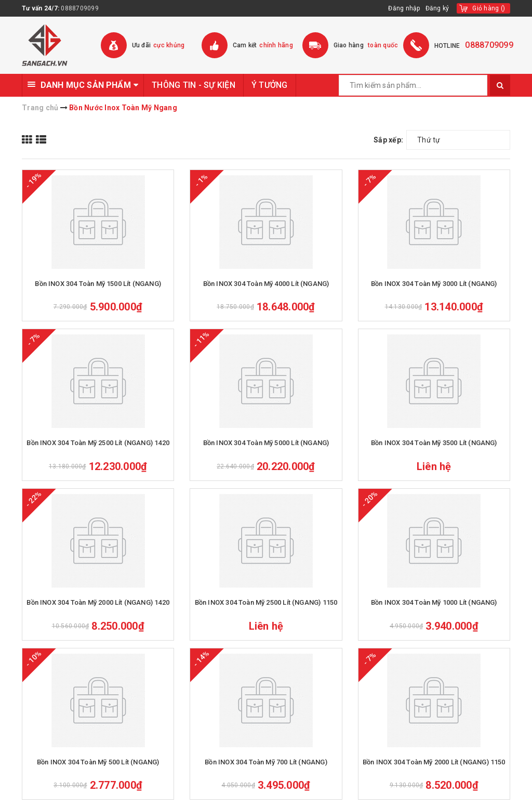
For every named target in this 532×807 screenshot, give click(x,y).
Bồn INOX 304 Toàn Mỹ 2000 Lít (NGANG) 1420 (98, 602)
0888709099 (80, 8)
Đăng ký (437, 8)
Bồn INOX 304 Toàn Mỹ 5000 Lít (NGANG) (266, 443)
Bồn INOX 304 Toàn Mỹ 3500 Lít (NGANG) (434, 443)
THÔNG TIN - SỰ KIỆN (194, 85)
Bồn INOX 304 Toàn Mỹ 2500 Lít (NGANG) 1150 (266, 602)
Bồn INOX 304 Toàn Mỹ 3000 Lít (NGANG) (434, 284)
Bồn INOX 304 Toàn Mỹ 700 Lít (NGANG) (266, 762)
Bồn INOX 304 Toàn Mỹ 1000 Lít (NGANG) (434, 602)
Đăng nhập (404, 8)
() (489, 8)
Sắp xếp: (388, 140)
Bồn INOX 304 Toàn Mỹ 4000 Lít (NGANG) (266, 284)
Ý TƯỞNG (270, 85)
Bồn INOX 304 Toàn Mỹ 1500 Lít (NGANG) (98, 284)
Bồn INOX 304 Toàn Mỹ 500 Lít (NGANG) (98, 762)
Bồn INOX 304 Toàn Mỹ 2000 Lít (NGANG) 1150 (434, 762)
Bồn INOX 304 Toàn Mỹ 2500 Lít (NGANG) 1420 (98, 443)
